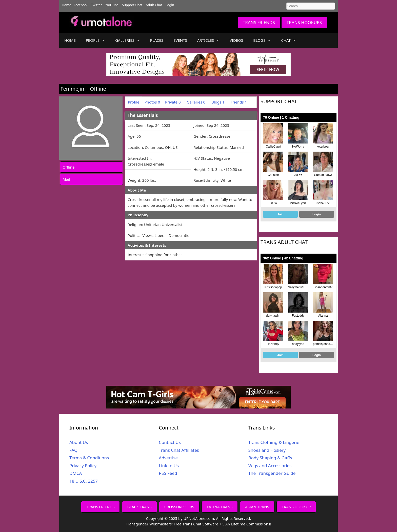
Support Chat (132, 5)
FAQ (73, 450)
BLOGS (265, 40)
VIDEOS (236, 40)
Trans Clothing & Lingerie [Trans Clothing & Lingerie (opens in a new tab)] (274, 442)
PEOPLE (98, 40)
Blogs (218, 102)
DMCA (76, 473)
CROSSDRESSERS (179, 507)
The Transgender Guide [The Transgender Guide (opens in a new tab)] (272, 473)
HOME (70, 40)
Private (173, 102)
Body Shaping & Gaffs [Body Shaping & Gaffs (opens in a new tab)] (270, 458)
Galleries (196, 102)
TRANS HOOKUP (296, 507)
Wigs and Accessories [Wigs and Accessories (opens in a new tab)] (270, 466)
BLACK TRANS (139, 507)
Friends (239, 102)
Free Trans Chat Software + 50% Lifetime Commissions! (222, 524)
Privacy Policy (83, 466)
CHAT (291, 40)
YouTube (112, 5)
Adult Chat (154, 5)
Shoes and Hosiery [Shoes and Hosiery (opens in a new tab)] (267, 450)
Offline (69, 167)
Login (170, 5)
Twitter (97, 5)
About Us (79, 442)
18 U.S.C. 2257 (84, 481)
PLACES (157, 40)
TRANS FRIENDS (259, 22)
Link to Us (169, 466)
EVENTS (180, 40)
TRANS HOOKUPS (304, 22)
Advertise (168, 458)
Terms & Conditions (89, 458)
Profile (134, 102)
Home (66, 5)
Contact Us (170, 442)
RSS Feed (168, 473)
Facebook (81, 5)
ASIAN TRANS (257, 507)
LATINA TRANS (220, 507)
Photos (152, 102)
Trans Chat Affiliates (179, 450)
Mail (66, 179)
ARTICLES (211, 40)
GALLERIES (130, 40)
